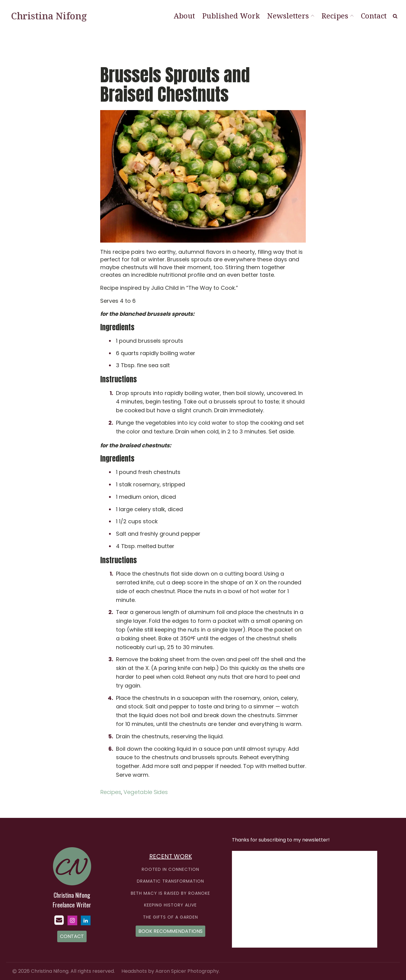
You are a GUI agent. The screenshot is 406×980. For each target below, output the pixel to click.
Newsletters (291, 16)
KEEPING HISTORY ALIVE (170, 905)
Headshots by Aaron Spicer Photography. (171, 971)
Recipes (338, 16)
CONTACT (72, 936)
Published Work (231, 16)
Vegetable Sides (146, 792)
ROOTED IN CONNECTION (170, 869)
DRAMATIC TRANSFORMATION (170, 881)
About (184, 16)
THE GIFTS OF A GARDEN (170, 917)
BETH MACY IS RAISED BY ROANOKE (170, 893)
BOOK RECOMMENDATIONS (170, 931)
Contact (374, 16)
